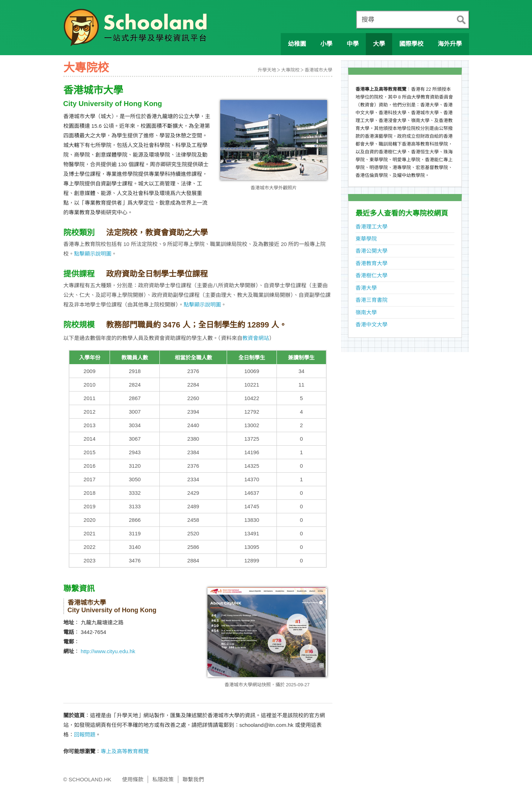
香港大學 (366, 288)
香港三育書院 (372, 300)
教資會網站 (256, 338)
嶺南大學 (366, 312)
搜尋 (368, 20)
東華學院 (366, 239)
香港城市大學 (318, 70)
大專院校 (290, 70)
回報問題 (85, 735)
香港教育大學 (372, 263)
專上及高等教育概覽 (125, 751)
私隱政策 (163, 779)
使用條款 (133, 779)
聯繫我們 (193, 779)
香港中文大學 (372, 324)
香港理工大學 (372, 227)
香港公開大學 (372, 251)
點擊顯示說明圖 (93, 254)
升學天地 (267, 70)
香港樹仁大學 (372, 275)
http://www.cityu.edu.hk (108, 651)
